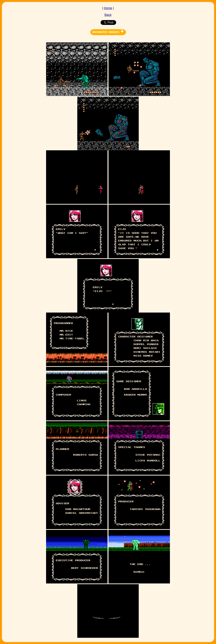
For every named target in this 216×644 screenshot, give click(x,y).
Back (108, 15)
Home (108, 8)
